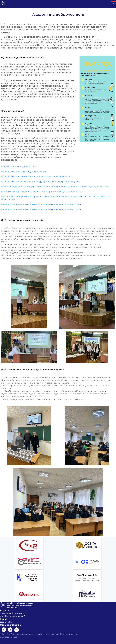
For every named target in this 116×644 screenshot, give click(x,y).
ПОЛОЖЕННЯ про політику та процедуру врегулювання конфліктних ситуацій (40, 182)
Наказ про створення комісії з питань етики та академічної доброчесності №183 (41, 204)
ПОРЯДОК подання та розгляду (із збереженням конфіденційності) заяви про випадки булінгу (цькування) (55, 187)
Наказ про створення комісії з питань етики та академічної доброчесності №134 (41, 209)
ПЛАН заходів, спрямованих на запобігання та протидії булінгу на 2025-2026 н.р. (41, 192)
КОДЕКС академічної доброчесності (19, 167)
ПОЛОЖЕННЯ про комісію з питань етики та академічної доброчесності (37, 177)
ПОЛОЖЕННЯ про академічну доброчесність (24, 172)
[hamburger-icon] (113, 4)
